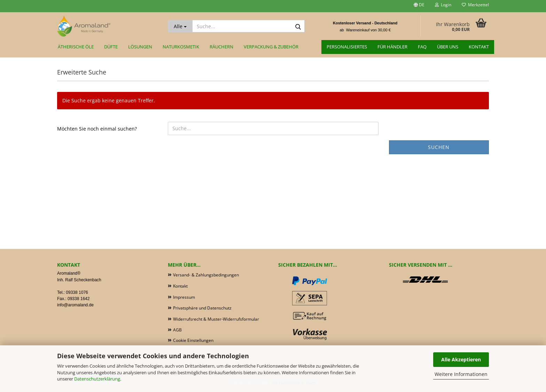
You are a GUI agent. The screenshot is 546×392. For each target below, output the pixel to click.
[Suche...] (180, 26)
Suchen (439, 147)
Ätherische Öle (76, 47)
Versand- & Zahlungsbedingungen (206, 275)
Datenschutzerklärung (97, 379)
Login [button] (443, 5)
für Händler (392, 47)
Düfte (111, 47)
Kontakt (479, 47)
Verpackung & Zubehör (271, 47)
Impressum (184, 297)
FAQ (422, 47)
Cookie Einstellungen (193, 340)
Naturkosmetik (181, 47)
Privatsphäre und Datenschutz (202, 308)
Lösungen (140, 47)
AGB (177, 330)
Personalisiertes (347, 47)
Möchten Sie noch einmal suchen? (97, 129)
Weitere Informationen (461, 374)
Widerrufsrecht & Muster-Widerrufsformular (216, 319)
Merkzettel (475, 5)
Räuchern (221, 47)
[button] (419, 6)
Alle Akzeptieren (461, 359)
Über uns (448, 47)
